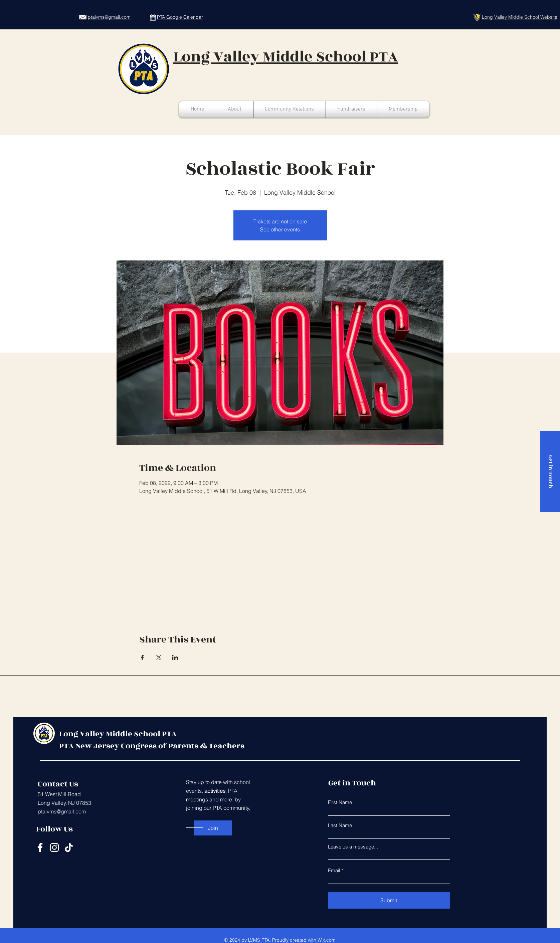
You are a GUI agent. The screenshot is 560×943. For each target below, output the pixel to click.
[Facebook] (40, 847)
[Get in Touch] (550, 472)
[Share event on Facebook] (142, 657)
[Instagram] (54, 847)
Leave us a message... (353, 847)
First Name (340, 802)
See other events (280, 229)
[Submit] (389, 900)
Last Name (340, 825)
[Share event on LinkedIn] (175, 657)
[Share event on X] (159, 657)
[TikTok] (69, 847)
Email (334, 870)
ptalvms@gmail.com (62, 811)
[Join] (213, 828)
